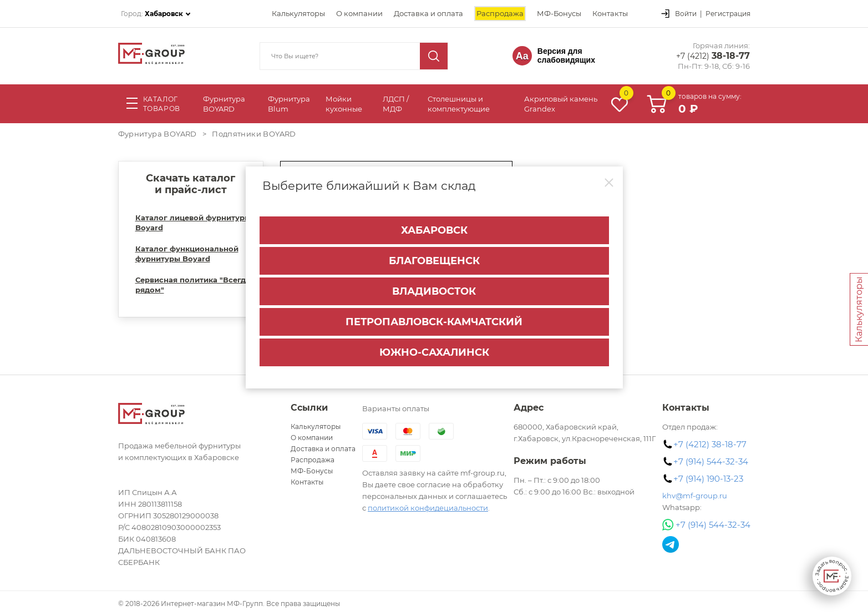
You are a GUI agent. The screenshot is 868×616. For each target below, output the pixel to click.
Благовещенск (434, 261)
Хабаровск (434, 230)
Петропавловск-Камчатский (434, 322)
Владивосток (434, 291)
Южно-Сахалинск (434, 352)
